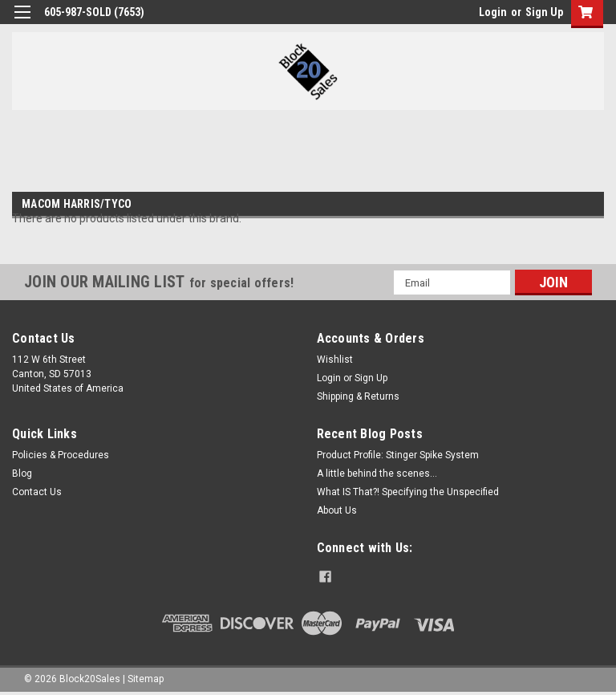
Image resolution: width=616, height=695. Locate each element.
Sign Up (544, 12)
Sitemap (146, 679)
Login (493, 12)
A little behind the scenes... (377, 473)
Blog (22, 473)
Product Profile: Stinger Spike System (398, 455)
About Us (337, 510)
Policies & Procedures (61, 455)
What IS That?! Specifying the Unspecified (408, 492)
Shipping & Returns (358, 396)
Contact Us (37, 492)
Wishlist (335, 360)
